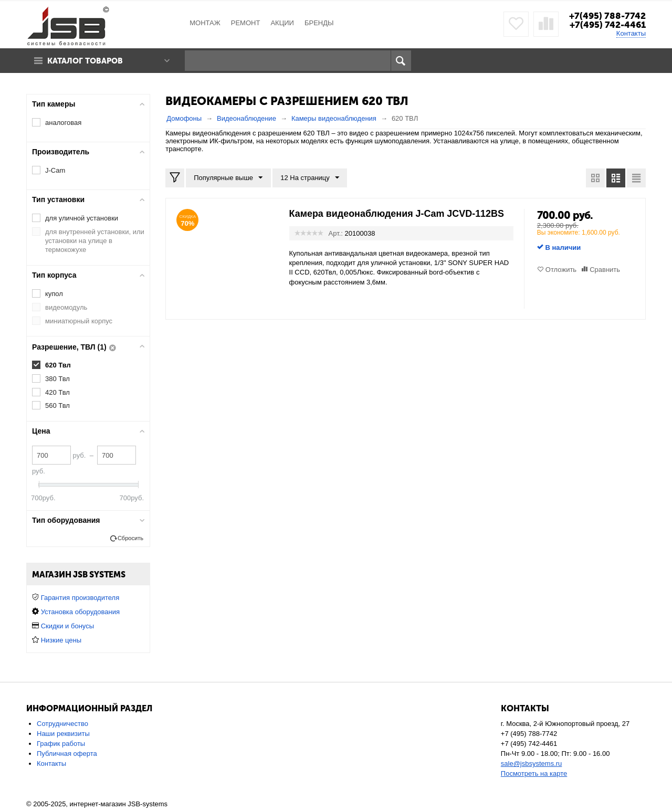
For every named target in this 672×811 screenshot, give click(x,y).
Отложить (561, 270)
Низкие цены (61, 640)
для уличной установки (82, 218)
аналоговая (63, 123)
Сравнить (605, 270)
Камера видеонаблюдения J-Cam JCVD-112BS (397, 214)
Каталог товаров (86, 61)
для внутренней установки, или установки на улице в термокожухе (95, 241)
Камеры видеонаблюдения (334, 118)
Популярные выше (228, 178)
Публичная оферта (67, 754)
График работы (61, 744)
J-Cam (55, 170)
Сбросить (130, 538)
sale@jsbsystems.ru (532, 763)
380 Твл (57, 379)
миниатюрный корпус (79, 321)
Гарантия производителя (80, 598)
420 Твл (57, 392)
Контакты (631, 33)
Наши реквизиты (63, 734)
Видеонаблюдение (246, 118)
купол (54, 294)
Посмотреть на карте (534, 773)
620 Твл (58, 365)
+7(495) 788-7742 (607, 16)
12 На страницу (310, 178)
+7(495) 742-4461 (608, 25)
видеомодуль (66, 307)
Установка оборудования (80, 612)
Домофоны (184, 118)
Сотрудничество (62, 724)
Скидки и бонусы (67, 626)
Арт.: (336, 233)
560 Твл (57, 405)
